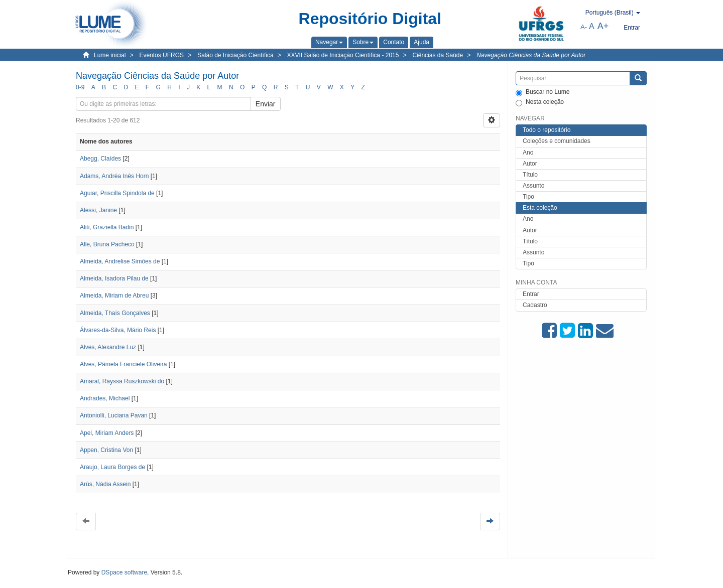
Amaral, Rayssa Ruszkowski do (122, 381)
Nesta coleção (540, 102)
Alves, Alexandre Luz (108, 347)
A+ (603, 26)
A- (584, 27)
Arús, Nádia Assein (105, 484)
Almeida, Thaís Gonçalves (115, 313)
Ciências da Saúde (438, 55)
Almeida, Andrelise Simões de (120, 261)
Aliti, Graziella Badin (107, 227)
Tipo (528, 197)
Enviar (266, 104)
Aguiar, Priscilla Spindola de (117, 193)
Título (530, 175)
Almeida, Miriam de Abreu (114, 296)
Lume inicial (110, 55)
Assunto (533, 186)
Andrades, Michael (105, 398)
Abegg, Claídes (100, 159)
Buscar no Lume (543, 92)
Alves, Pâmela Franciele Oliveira (123, 364)
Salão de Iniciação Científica (235, 55)
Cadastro (535, 305)
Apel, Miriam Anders (107, 433)
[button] (329, 42)
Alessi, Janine (98, 210)
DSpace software (124, 572)
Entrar (531, 294)
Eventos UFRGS (161, 55)
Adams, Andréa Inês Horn (114, 176)
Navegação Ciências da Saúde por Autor (531, 55)
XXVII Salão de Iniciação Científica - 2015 (343, 55)
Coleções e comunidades (557, 141)
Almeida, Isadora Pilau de (114, 278)
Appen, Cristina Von (106, 450)
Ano (528, 153)
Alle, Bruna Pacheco (107, 244)
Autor (530, 164)
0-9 (80, 87)
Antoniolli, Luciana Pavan (114, 415)
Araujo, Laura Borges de (112, 467)
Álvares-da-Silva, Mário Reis (118, 330)
